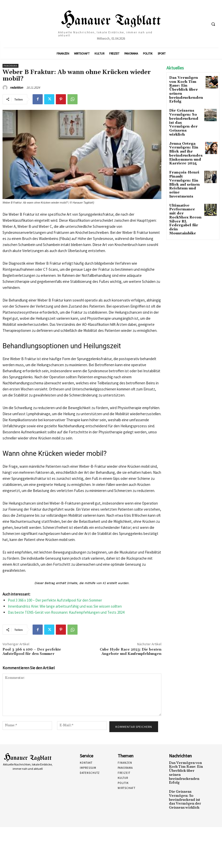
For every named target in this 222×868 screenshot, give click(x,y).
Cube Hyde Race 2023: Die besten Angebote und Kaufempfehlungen (131, 652)
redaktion (16, 88)
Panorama (10, 66)
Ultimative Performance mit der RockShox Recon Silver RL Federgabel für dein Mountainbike (185, 181)
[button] (213, 24)
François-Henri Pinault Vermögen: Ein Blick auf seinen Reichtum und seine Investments (185, 157)
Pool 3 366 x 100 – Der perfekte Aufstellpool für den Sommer (55, 600)
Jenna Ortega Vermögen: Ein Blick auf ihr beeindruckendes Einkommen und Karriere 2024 (183, 133)
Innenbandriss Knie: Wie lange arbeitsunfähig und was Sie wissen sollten (65, 606)
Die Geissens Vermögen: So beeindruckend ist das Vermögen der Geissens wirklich (184, 110)
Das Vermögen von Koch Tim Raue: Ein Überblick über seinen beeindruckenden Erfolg (185, 86)
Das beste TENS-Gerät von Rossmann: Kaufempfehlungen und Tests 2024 (66, 612)
